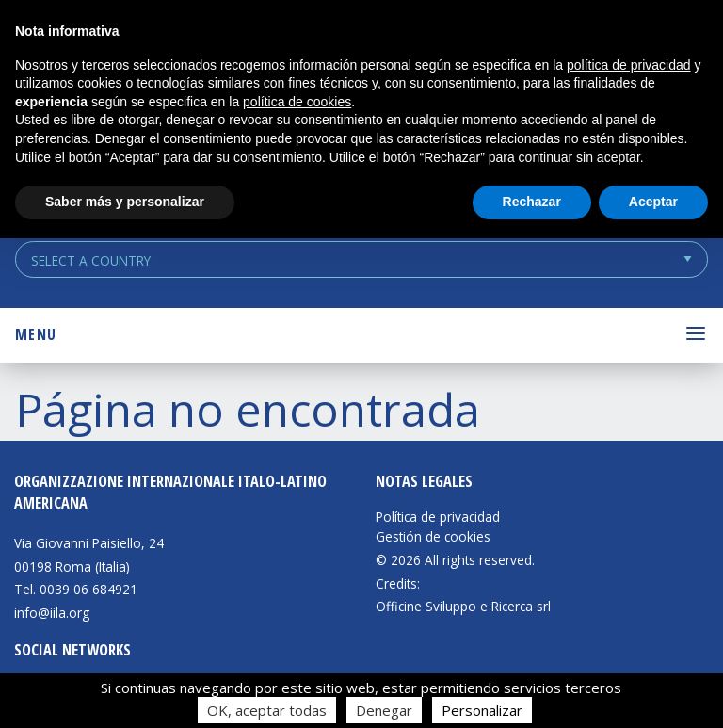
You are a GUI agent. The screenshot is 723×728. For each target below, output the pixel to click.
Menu (36, 334)
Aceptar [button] (653, 202)
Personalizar (482, 710)
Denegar (384, 710)
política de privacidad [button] (629, 65)
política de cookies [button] (297, 102)
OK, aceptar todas (267, 710)
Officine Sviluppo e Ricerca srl (463, 606)
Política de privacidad (438, 517)
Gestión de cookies (433, 537)
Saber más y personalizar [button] (125, 202)
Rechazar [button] (532, 202)
